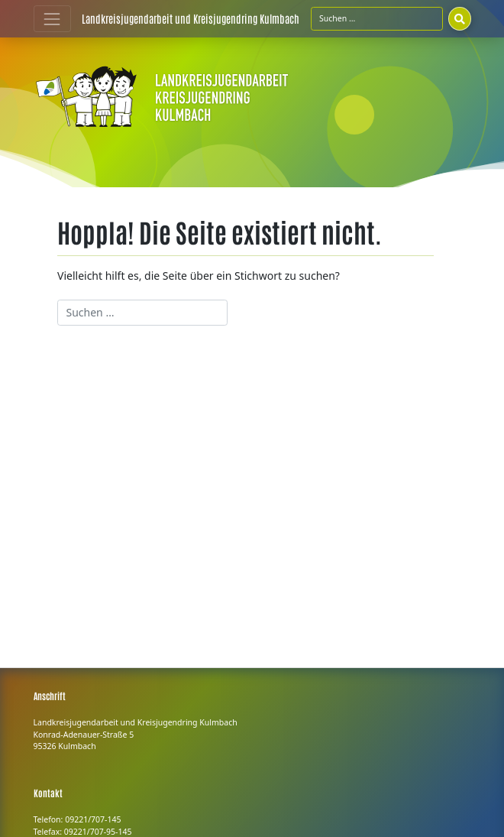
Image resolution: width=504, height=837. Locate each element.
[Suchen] (460, 18)
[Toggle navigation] (52, 19)
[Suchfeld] (377, 18)
